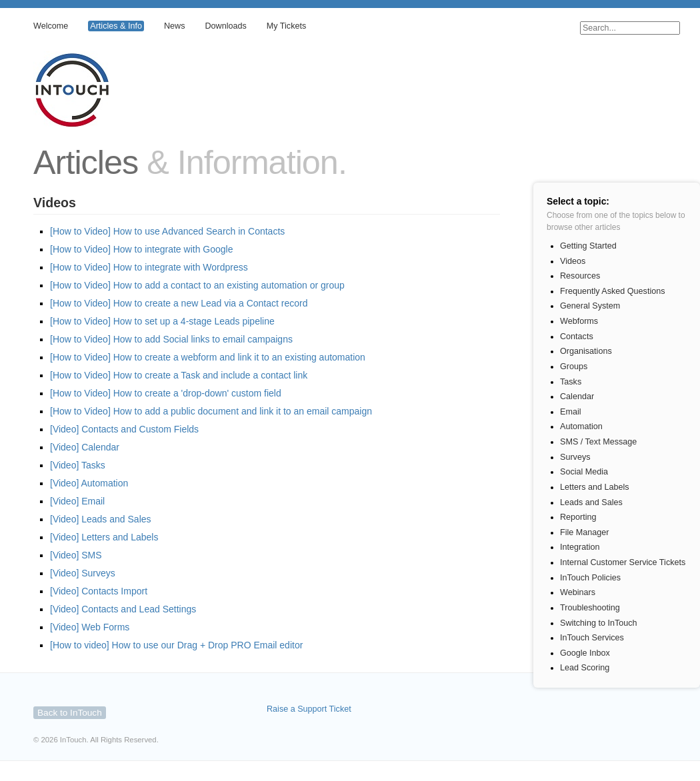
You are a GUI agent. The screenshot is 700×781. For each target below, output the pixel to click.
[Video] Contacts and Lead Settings (123, 609)
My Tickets (286, 26)
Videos (573, 261)
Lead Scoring (585, 668)
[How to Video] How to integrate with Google (141, 249)
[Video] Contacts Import (99, 591)
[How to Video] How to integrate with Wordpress (149, 267)
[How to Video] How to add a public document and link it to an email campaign (211, 411)
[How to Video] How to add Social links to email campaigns (171, 339)
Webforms (579, 321)
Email (571, 412)
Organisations (586, 351)
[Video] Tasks (78, 465)
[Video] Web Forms (90, 627)
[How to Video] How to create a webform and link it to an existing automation (208, 357)
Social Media (584, 472)
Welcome (51, 26)
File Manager (585, 532)
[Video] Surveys (83, 573)
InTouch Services (592, 638)
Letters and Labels (595, 487)
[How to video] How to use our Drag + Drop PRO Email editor (176, 645)
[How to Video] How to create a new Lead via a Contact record (179, 303)
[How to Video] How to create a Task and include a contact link (179, 375)
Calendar (577, 396)
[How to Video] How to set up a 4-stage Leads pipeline (162, 321)
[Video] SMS (76, 555)
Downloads (225, 26)
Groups (574, 367)
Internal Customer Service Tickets (623, 562)
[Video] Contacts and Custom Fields (124, 429)
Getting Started (588, 246)
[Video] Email (77, 501)
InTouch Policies (590, 578)
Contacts (577, 337)
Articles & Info (116, 26)
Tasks (571, 382)
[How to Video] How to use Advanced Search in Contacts (167, 231)
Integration (580, 547)
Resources (580, 276)
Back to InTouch (70, 713)
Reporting (578, 517)
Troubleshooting (590, 608)
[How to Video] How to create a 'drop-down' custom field (166, 393)
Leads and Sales (591, 502)
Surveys (575, 457)
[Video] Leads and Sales (101, 519)
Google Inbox (585, 653)
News (175, 26)
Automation (581, 426)
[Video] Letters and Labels (104, 537)
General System (590, 306)
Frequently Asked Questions (613, 291)
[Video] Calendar (85, 447)
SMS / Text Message (598, 442)
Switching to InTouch (599, 623)
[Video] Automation (89, 483)
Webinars (578, 592)
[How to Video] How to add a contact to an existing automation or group (197, 285)
